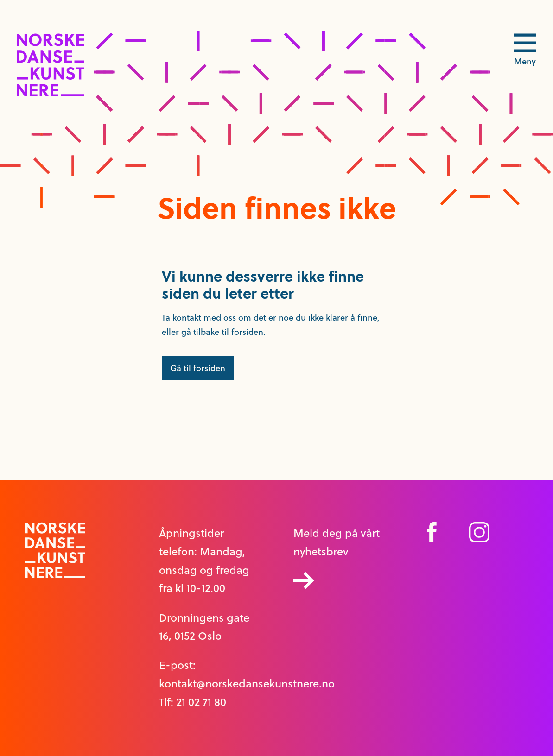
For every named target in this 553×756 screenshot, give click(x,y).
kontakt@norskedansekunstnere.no (247, 684)
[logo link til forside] (51, 94)
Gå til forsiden (198, 368)
